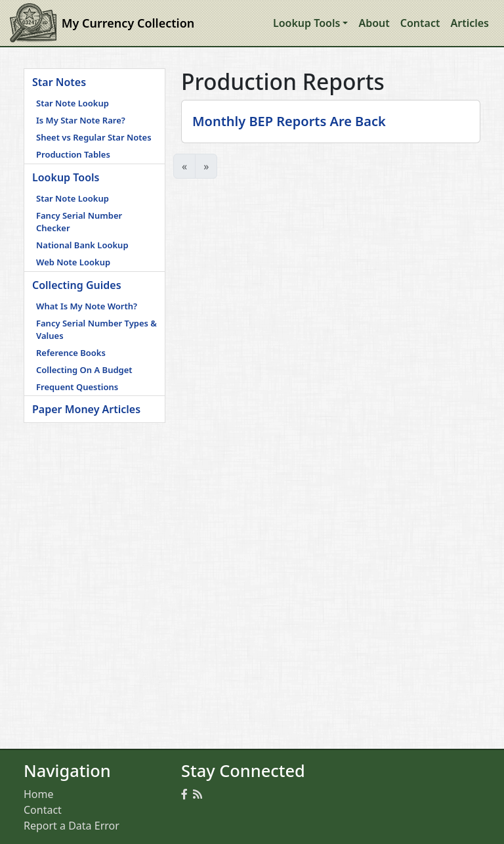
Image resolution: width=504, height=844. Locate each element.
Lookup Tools (66, 177)
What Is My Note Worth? (87, 306)
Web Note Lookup (73, 262)
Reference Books (71, 353)
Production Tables (73, 154)
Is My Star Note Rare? (81, 120)
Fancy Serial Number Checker (79, 222)
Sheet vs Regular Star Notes (94, 137)
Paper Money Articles (86, 409)
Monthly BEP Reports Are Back (289, 121)
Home (39, 794)
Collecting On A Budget (84, 370)
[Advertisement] (94, 489)
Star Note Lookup (73, 103)
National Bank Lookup (82, 245)
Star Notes (59, 82)
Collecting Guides (77, 285)
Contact (420, 23)
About (374, 23)
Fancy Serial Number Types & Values (96, 330)
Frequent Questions (77, 387)
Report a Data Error (72, 826)
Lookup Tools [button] (306, 23)
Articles (470, 23)
